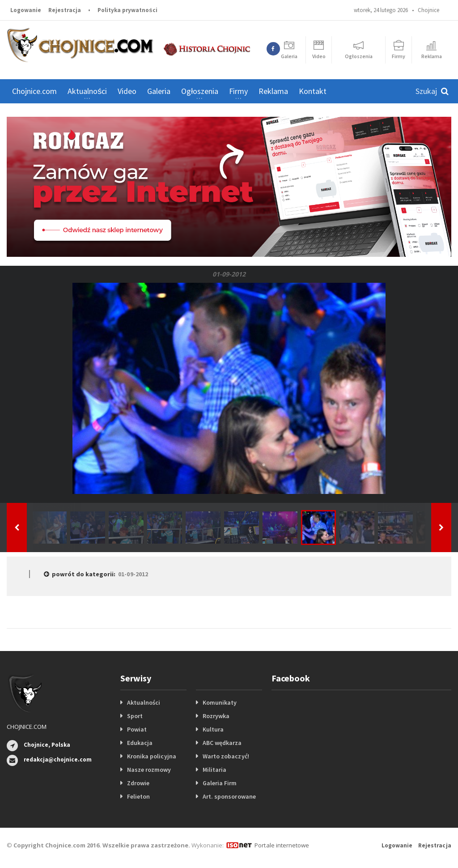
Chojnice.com (34, 91)
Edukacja (140, 743)
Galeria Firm (220, 783)
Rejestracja (65, 10)
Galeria (159, 91)
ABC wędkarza (222, 743)
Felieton (138, 796)
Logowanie (26, 10)
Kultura (213, 729)
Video (127, 91)
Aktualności (144, 702)
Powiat (137, 729)
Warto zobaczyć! (226, 756)
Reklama (273, 91)
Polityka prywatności (127, 10)
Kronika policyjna (151, 756)
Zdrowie (138, 783)
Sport (135, 716)
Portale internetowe (282, 845)
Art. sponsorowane (229, 796)
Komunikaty (220, 702)
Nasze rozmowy (149, 770)
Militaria (214, 770)
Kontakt (313, 91)
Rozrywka (216, 716)
